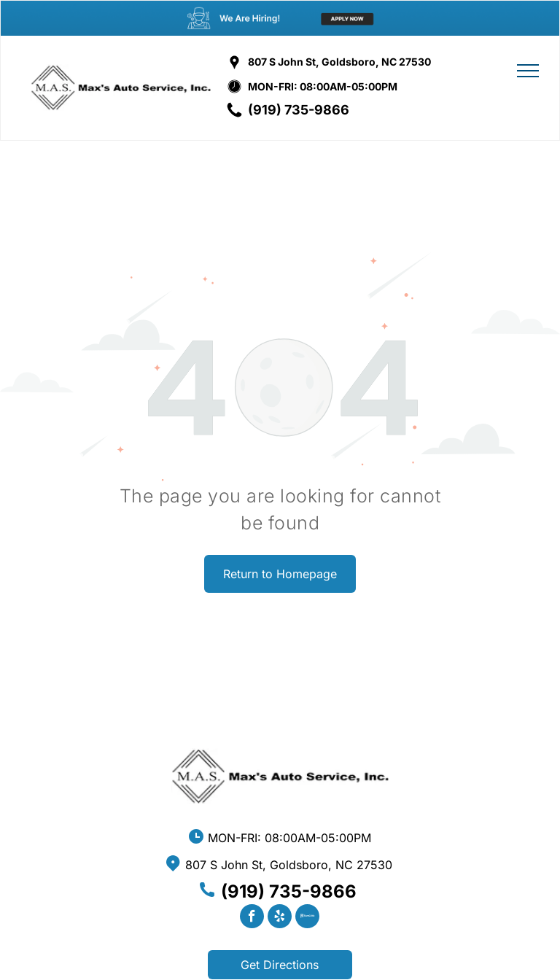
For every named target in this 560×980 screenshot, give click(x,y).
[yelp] (280, 918)
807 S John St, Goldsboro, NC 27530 (339, 62)
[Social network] (307, 918)
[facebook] (252, 918)
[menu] (528, 71)
